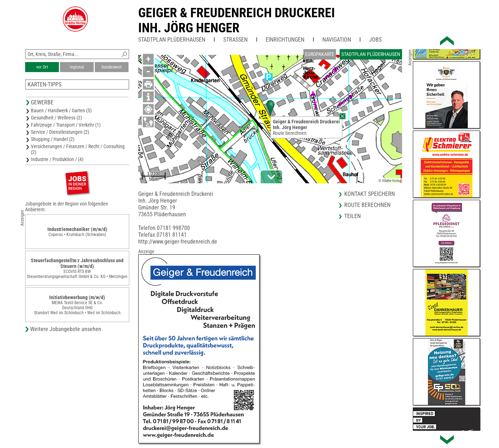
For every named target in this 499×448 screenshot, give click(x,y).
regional (77, 67)
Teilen (353, 216)
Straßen (235, 40)
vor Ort (42, 67)
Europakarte (320, 54)
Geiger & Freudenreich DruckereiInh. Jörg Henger (237, 20)
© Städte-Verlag (390, 181)
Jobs (375, 40)
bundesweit (112, 67)
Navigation (337, 40)
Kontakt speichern (370, 194)
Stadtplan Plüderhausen (172, 40)
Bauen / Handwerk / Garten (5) (61, 110)
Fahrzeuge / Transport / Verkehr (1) (66, 125)
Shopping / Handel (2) (53, 139)
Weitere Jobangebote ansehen (66, 329)
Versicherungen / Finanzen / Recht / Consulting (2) (78, 149)
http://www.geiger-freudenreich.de (178, 242)
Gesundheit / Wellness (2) (56, 118)
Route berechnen (290, 133)
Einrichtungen (285, 40)
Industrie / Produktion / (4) (57, 159)
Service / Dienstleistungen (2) (60, 132)
